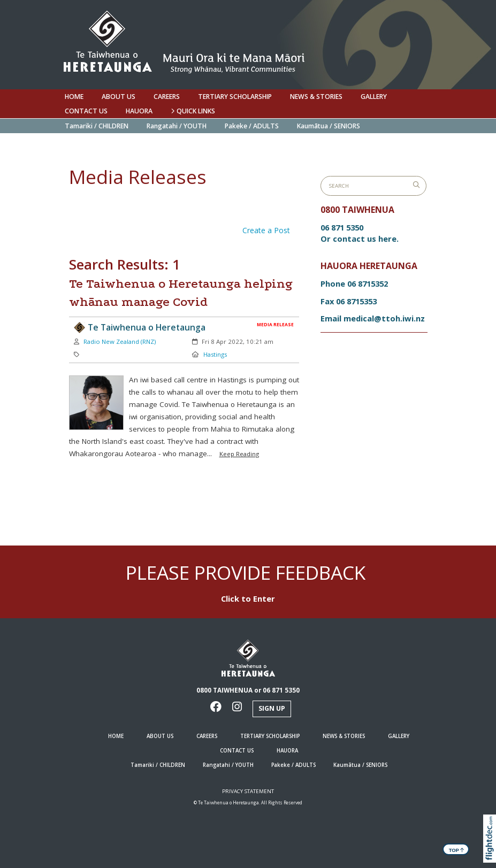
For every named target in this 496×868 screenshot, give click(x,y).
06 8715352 (368, 283)
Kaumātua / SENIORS (329, 126)
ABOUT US (119, 97)
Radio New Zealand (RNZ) (120, 341)
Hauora (139, 111)
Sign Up (272, 708)
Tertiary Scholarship (235, 97)
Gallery (374, 97)
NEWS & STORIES (316, 97)
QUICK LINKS (193, 111)
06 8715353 (356, 301)
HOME (74, 97)
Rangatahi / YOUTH (177, 126)
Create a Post (266, 230)
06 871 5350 (342, 227)
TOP (457, 850)
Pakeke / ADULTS (252, 126)
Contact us (86, 111)
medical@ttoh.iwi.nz (384, 318)
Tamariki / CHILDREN (97, 126)
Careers (167, 97)
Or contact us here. (360, 239)
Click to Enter (248, 598)
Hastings (215, 354)
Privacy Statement (248, 791)
